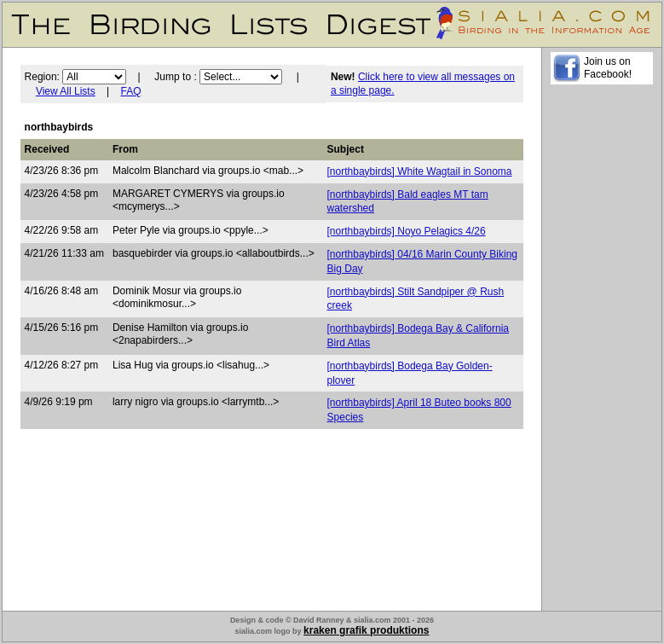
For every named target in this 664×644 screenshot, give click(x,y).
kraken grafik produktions (366, 630)
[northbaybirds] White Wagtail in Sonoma (420, 171)
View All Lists (66, 91)
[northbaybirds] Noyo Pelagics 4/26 (407, 231)
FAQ (131, 91)
